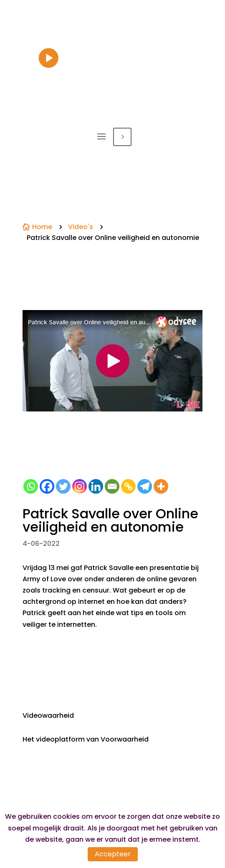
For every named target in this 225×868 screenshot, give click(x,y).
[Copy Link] (128, 486)
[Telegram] (145, 486)
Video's (81, 227)
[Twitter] (63, 486)
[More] (161, 486)
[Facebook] (47, 486)
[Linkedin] (96, 486)
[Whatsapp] (31, 486)
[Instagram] (80, 486)
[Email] (112, 486)
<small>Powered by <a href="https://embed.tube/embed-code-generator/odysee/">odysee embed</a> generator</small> (112, 361)
